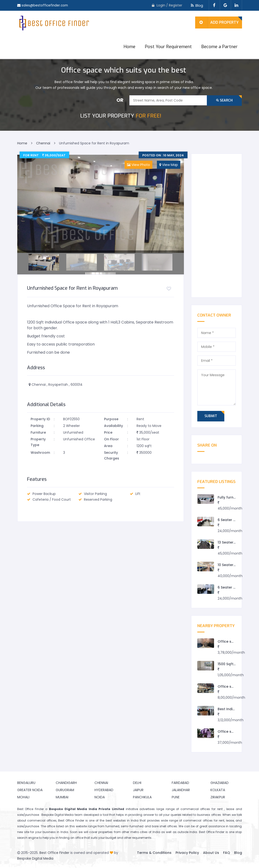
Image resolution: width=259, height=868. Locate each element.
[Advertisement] (217, 226)
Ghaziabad (220, 783)
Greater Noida (30, 790)
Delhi (137, 783)
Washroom (40, 453)
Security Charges (112, 455)
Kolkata (218, 790)
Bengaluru (26, 783)
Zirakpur (218, 797)
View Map (169, 165)
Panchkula (142, 797)
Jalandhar (181, 790)
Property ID (40, 419)
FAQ (227, 853)
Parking (37, 426)
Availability (113, 426)
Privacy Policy (187, 853)
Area (108, 446)
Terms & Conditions (154, 853)
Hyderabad (104, 790)
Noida (100, 797)
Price (108, 432)
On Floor (111, 439)
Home (129, 47)
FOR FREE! (121, 116)
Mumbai (62, 797)
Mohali (23, 797)
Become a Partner (220, 47)
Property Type (38, 442)
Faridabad (180, 783)
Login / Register (169, 5)
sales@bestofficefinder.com (45, 5)
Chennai (101, 783)
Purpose (111, 419)
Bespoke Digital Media (35, 858)
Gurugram (65, 790)
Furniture (38, 432)
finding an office (71, 838)
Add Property (217, 23)
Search (224, 100)
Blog (196, 5)
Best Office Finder (54, 853)
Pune (176, 797)
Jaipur (138, 790)
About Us (211, 853)
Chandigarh (66, 783)
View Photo (138, 165)
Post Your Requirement (168, 47)
